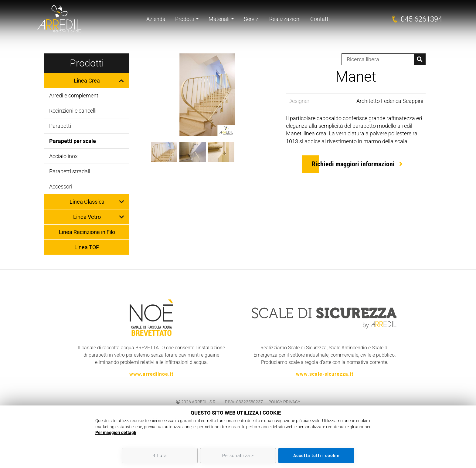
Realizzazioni (285, 19)
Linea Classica (87, 202)
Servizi (252, 19)
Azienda (156, 19)
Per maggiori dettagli (116, 432)
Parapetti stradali (70, 171)
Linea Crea (87, 81)
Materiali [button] (219, 19)
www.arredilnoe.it (151, 374)
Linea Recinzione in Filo (87, 232)
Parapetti (60, 126)
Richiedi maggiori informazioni (353, 164)
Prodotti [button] (185, 19)
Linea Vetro (87, 217)
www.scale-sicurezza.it (325, 374)
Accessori (61, 187)
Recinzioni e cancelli (73, 111)
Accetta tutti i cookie (316, 456)
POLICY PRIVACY (284, 402)
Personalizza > (238, 456)
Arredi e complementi (74, 95)
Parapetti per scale (73, 141)
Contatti (320, 19)
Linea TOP (87, 247)
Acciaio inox (63, 156)
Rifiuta (160, 456)
